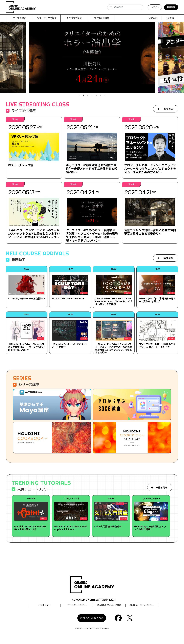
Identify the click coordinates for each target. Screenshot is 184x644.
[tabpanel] (92, 57)
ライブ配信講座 (101, 18)
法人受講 (170, 18)
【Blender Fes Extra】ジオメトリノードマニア (70, 346)
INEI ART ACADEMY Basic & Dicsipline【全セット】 (70, 528)
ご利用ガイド (44, 605)
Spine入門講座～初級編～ (108, 527)
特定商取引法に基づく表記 (109, 605)
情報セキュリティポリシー (142, 605)
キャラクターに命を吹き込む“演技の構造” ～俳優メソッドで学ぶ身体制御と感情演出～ (92, 169)
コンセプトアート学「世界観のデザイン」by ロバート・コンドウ (157, 346)
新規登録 (171, 7)
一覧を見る (167, 109)
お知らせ (153, 18)
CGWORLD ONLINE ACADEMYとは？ (94, 600)
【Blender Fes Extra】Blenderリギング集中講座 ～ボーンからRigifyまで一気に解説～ (26, 347)
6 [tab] (101, 95)
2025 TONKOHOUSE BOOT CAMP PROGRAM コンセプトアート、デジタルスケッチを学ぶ (113, 301)
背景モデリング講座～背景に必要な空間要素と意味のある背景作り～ (150, 232)
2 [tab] (83, 95)
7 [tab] (105, 95)
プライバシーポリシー (77, 605)
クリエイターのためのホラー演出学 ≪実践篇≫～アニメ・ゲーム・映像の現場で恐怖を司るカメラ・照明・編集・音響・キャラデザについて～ (92, 235)
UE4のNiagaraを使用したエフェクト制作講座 (150, 528)
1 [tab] (79, 95)
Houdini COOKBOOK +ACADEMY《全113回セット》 (30, 528)
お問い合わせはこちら (92, 618)
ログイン (155, 7)
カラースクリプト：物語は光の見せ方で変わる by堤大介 (157, 300)
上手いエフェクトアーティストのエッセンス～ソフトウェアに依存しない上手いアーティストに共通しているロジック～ (34, 234)
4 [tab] (92, 95)
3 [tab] (88, 95)
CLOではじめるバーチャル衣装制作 (26, 299)
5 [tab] (96, 95)
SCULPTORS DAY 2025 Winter (68, 299)
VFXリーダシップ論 (21, 165)
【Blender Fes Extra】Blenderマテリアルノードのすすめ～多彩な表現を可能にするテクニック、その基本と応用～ (114, 348)
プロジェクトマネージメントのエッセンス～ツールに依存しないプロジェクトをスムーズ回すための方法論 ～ (150, 169)
